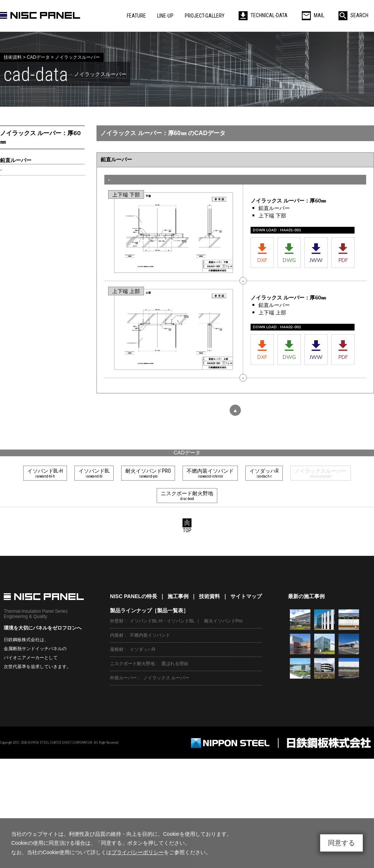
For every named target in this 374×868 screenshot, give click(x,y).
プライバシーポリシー (138, 852)
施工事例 (178, 596)
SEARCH (353, 15)
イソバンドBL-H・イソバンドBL (162, 621)
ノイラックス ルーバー (166, 678)
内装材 (117, 635)
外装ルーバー (123, 678)
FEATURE (136, 16)
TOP (187, 526)
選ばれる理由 (175, 664)
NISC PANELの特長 (134, 596)
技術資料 (209, 596)
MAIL (313, 15)
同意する (341, 843)
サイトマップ (246, 596)
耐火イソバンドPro (223, 621)
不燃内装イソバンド (150, 635)
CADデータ (187, 453)
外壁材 (117, 621)
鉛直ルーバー (16, 160)
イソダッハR (143, 649)
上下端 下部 (126, 195)
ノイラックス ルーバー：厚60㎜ (40, 137)
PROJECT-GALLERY (205, 16)
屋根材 (117, 649)
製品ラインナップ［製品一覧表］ (149, 610)
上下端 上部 (126, 291)
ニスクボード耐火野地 (132, 664)
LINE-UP (165, 16)
